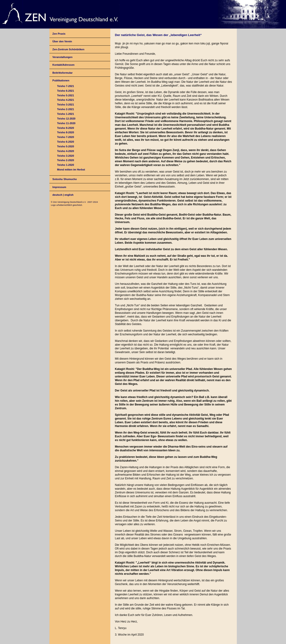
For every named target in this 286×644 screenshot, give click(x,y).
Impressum (59, 187)
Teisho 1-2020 (66, 165)
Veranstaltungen (63, 57)
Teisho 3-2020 (66, 156)
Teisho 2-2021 (66, 109)
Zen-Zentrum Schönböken (68, 49)
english (69, 195)
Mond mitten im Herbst (71, 170)
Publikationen (61, 80)
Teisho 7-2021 (66, 86)
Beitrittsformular (63, 73)
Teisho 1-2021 (66, 114)
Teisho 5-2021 (66, 95)
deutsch (57, 195)
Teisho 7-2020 (66, 137)
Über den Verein (62, 41)
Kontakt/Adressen (63, 65)
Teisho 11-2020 (66, 123)
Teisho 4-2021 (66, 100)
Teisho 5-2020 (66, 146)
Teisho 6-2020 (66, 142)
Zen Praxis (59, 34)
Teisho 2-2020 (66, 160)
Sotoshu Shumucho (65, 179)
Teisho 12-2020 (66, 119)
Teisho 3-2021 (66, 105)
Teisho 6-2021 (66, 91)
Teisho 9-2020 (66, 128)
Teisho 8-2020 (66, 132)
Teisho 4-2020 (66, 151)
